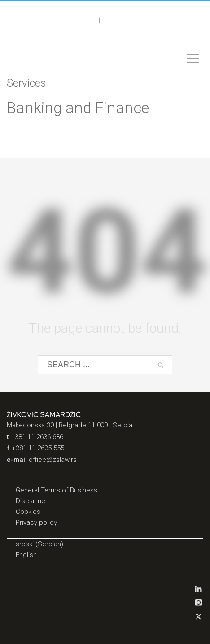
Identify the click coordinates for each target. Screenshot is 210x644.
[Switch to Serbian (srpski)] (105, 544)
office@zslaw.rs (53, 460)
